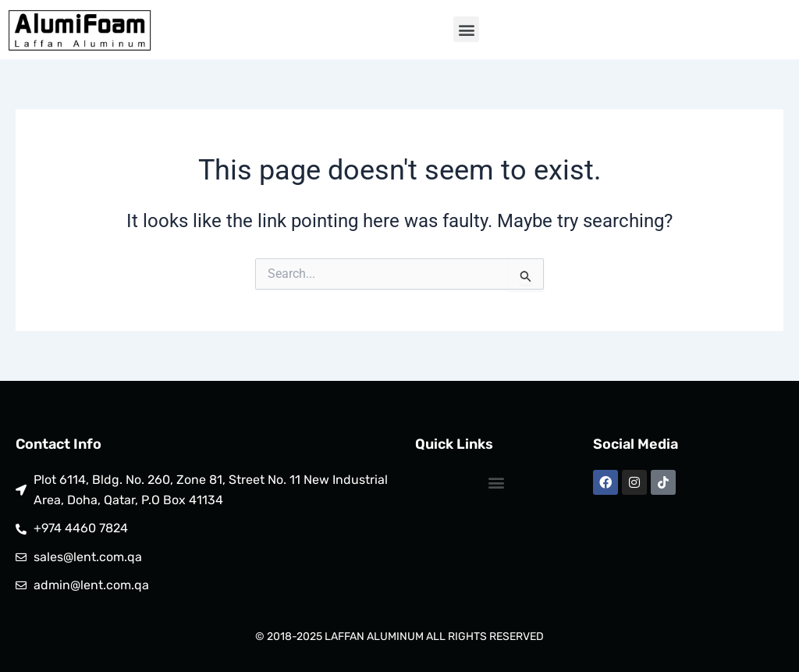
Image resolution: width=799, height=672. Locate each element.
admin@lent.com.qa (91, 585)
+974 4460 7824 (81, 528)
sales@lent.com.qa (88, 557)
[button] (466, 29)
